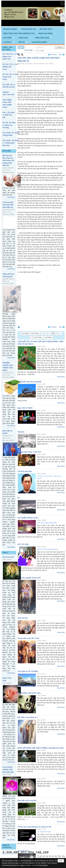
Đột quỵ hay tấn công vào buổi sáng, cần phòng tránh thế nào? (8, 160)
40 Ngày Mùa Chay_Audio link (29, 452)
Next (61, 55)
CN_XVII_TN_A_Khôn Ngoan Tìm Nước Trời (11, 56)
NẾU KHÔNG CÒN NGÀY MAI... (30, 693)
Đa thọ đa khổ (8, 557)
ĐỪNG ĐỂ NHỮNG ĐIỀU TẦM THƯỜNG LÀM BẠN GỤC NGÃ (41, 748)
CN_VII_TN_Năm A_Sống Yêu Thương (9, 125)
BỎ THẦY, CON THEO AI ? (28, 717)
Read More (11, 197)
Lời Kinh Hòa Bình (25, 471)
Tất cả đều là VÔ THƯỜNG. (28, 671)
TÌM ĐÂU (21, 432)
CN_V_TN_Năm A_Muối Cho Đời (9, 115)
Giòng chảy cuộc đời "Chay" (29, 638)
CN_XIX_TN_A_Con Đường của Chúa (10, 67)
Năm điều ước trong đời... (28, 800)
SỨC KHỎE (7, 151)
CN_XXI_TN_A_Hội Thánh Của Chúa (10, 77)
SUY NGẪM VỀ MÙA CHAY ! (28, 518)
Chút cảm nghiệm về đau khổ (29, 578)
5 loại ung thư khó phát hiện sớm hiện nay (8, 205)
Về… (19, 498)
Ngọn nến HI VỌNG (25, 408)
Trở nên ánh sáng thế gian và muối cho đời (34, 827)
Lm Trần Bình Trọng (44, 832)
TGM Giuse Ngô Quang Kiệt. (47, 523)
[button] (47, 33)
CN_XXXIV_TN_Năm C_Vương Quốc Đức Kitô (10, 143)
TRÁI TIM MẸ (22, 618)
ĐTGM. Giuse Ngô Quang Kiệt (47, 549)
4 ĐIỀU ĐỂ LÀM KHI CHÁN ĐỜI (29, 382)
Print (19, 327)
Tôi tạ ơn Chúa (23, 851)
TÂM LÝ (5, 553)
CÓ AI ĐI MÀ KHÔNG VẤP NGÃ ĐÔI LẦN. (8, 770)
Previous (54, 55)
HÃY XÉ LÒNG (23, 544)
